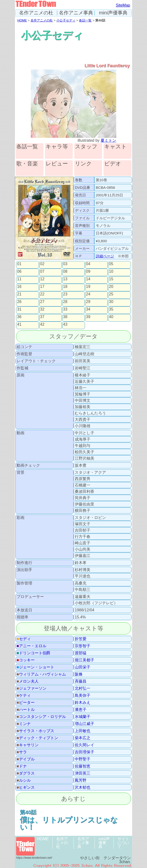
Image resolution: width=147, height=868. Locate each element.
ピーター (26, 703)
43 (65, 324)
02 (42, 264)
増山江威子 (84, 724)
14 (88, 279)
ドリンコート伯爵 (33, 653)
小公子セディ (66, 20)
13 (65, 279)
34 (88, 309)
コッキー (26, 660)
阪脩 (79, 674)
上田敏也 (83, 731)
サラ (22, 752)
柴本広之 (83, 738)
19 (88, 287)
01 (19, 264)
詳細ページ (105, 256)
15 (111, 279)
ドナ (22, 766)
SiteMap (123, 5)
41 (19, 324)
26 (19, 302)
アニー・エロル (31, 646)
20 (111, 287)
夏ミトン (108, 140)
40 (111, 317)
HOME (22, 20)
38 (65, 317)
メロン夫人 (28, 681)
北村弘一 (83, 688)
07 (42, 272)
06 (19, 272)
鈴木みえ (83, 703)
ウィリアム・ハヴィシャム (41, 674)
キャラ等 (57, 147)
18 (65, 287)
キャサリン (28, 745)
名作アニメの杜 (36, 13)
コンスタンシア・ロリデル (41, 717)
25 (111, 294)
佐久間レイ (84, 745)
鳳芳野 (81, 780)
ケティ (24, 696)
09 (88, 272)
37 (42, 317)
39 (88, 317)
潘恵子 (81, 710)
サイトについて (123, 843)
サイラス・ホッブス (35, 731)
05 (111, 264)
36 (19, 317)
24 (88, 294)
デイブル (26, 759)
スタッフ (86, 147)
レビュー (57, 164)
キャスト (115, 147)
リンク (83, 164)
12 (42, 279)
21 (19, 294)
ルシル (24, 780)
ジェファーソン (31, 688)
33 (65, 309)
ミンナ (24, 724)
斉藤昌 (81, 681)
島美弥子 (83, 696)
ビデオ (113, 164)
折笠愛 (81, 639)
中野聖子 (83, 759)
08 (65, 272)
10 (111, 272)
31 (19, 309)
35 (111, 309)
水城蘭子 (83, 717)
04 (88, 264)
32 (42, 309)
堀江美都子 (84, 660)
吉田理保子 (84, 752)
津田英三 (83, 773)
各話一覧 (85, 20)
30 (111, 302)
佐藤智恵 (83, 766)
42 (42, 324)
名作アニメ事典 (76, 13)
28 (65, 302)
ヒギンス (26, 787)
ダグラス (26, 773)
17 (42, 287)
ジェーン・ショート (35, 667)
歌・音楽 (27, 164)
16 (19, 287)
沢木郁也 (83, 787)
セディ (24, 639)
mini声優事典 (113, 13)
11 (19, 279)
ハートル (26, 710)
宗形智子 (83, 646)
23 (65, 294)
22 (42, 294)
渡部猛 (81, 653)
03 (65, 264)
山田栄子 (83, 667)
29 (88, 302)
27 (42, 302)
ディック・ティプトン (37, 738)
